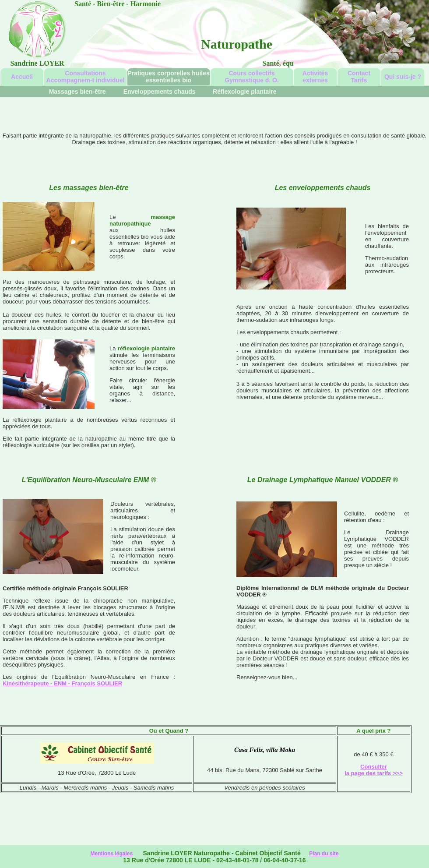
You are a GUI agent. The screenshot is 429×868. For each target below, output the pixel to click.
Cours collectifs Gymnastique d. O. (252, 77)
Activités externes (315, 77)
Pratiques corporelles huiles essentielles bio (169, 77)
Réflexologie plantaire (244, 92)
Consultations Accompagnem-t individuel (86, 77)
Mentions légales (111, 854)
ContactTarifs (359, 77)
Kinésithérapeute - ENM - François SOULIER (62, 683)
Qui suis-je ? (403, 77)
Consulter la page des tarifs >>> (374, 770)
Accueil (22, 77)
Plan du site (324, 854)
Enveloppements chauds (160, 92)
